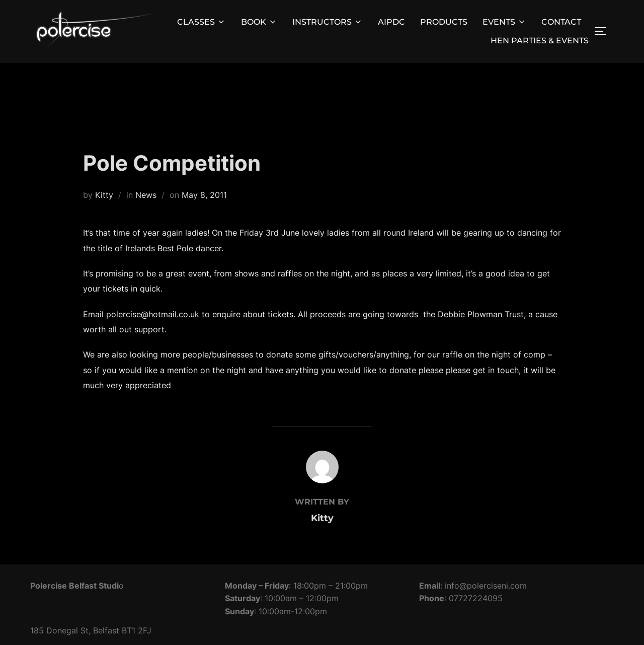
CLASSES (202, 22)
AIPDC (391, 22)
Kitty (104, 195)
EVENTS (504, 22)
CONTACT (561, 22)
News (146, 195)
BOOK (259, 22)
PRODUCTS (444, 22)
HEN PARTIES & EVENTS (540, 41)
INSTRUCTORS (328, 22)
